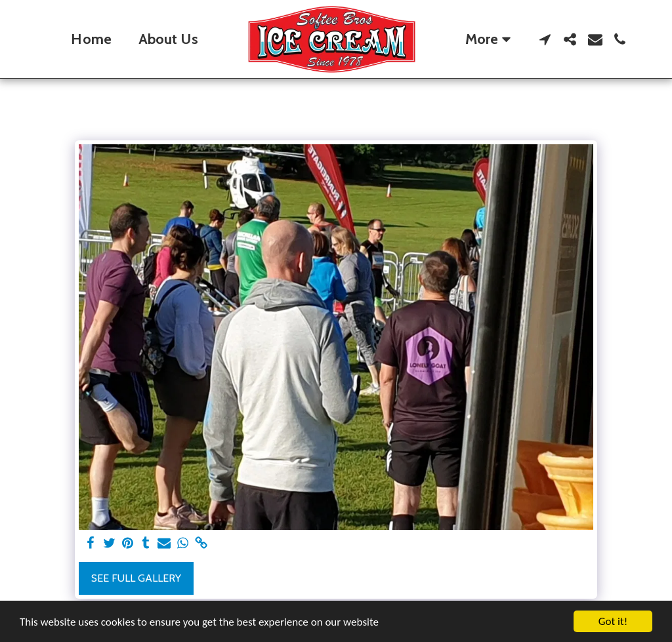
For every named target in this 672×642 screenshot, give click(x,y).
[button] (545, 39)
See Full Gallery (136, 578)
